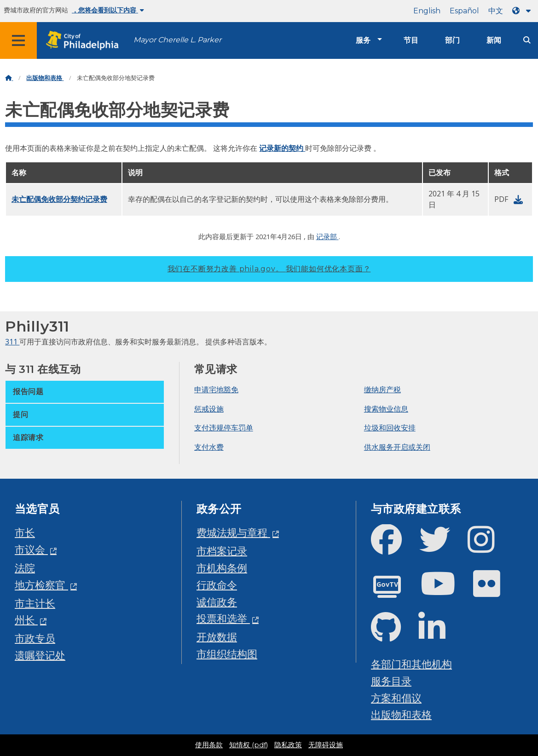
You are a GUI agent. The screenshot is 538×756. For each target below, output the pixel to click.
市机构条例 (222, 568)
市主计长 (35, 603)
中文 (496, 11)
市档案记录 (222, 551)
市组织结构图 (227, 654)
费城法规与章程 (233, 532)
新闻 (494, 40)
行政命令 (217, 585)
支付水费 (209, 447)
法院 (25, 568)
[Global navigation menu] (18, 40)
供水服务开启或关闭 (397, 447)
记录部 (327, 236)
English (427, 11)
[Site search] (527, 40)
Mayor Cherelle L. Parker (177, 40)
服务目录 (391, 681)
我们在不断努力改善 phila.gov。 (269, 269)
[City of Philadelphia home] (85, 41)
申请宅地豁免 (216, 389)
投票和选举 (223, 618)
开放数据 (217, 637)
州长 (26, 620)
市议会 (31, 549)
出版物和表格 (45, 78)
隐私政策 (288, 745)
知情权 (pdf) (249, 745)
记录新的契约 (282, 148)
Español (464, 11)
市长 (25, 532)
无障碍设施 (326, 745)
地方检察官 (41, 585)
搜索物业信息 (386, 409)
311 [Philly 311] (12, 342)
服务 (363, 40)
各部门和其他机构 (411, 664)
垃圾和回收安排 (390, 428)
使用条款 (209, 745)
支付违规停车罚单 (224, 428)
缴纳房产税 (382, 389)
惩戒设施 (209, 409)
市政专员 (35, 638)
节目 (411, 40)
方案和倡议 (396, 698)
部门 (452, 40)
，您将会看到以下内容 (108, 10)
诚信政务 (217, 602)
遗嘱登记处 (40, 655)
